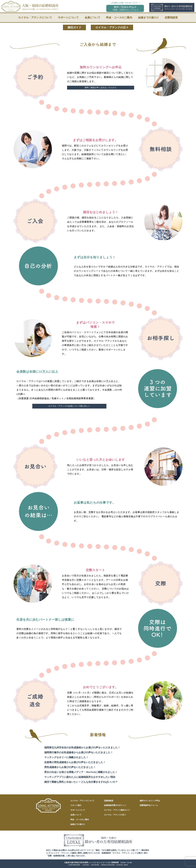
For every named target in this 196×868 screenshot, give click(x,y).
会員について (92, 18)
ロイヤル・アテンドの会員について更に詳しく (69, 406)
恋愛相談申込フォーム (149, 805)
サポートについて (68, 18)
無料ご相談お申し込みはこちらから (101, 88)
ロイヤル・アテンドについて (35, 18)
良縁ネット (58, 398)
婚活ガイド (74, 27)
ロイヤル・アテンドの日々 (112, 27)
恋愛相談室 (171, 18)
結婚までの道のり (149, 18)
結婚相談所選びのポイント (115, 805)
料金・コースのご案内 (119, 18)
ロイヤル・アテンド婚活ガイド (117, 810)
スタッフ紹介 (76, 805)
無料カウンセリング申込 (150, 801)
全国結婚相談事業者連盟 (80, 398)
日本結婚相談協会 (39, 398)
